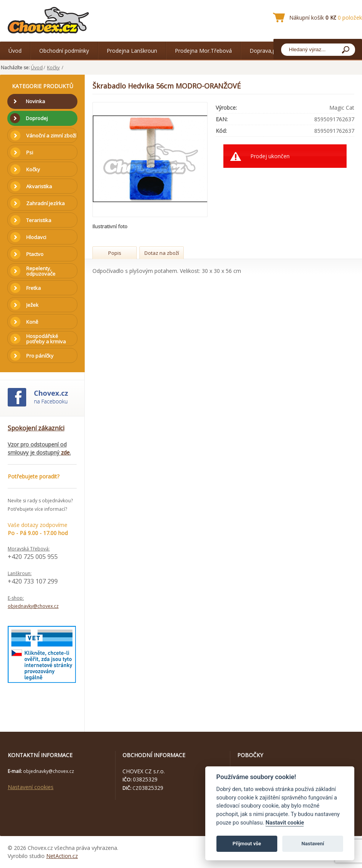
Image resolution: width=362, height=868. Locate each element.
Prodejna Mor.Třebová (203, 51)
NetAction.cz (62, 856)
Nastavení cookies (31, 787)
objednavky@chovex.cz (33, 606)
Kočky (53, 68)
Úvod (15, 51)
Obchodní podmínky (64, 51)
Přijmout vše (247, 844)
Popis (115, 253)
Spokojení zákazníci (36, 428)
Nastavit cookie (285, 823)
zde (65, 452)
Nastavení (313, 844)
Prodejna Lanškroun (132, 51)
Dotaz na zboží (162, 253)
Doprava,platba (269, 51)
